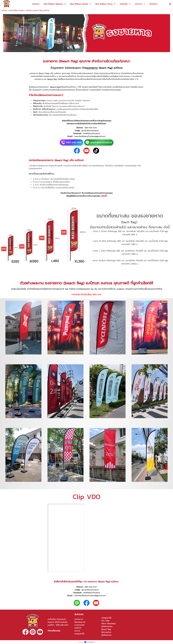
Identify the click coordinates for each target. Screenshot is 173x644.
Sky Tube (105, 621)
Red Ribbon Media (17, 10)
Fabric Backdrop (108, 623)
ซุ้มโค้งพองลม (107, 626)
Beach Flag (106, 629)
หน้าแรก (5, 10)
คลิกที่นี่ (104, 196)
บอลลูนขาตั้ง (80, 634)
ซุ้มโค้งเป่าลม (107, 635)
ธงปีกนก (78, 628)
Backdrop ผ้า (80, 622)
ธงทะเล (77, 631)
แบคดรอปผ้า (79, 625)
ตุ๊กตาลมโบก (106, 632)
